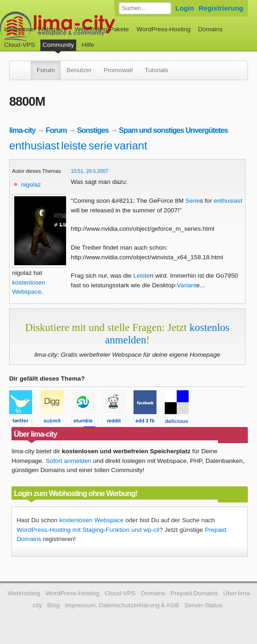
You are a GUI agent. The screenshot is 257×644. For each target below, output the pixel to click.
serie (101, 145)
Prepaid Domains (194, 593)
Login (185, 8)
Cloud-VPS (20, 45)
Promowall (118, 70)
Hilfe (88, 45)
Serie (193, 201)
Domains (211, 29)
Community (59, 45)
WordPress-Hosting (163, 29)
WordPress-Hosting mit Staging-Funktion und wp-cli (88, 530)
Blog (53, 605)
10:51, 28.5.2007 (89, 171)
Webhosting (24, 593)
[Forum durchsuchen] (145, 8)
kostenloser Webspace (36, 29)
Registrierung (221, 8)
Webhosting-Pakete (102, 29)
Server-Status (204, 605)
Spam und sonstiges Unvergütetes (173, 130)
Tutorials (156, 70)
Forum (46, 70)
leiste (74, 145)
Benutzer (79, 70)
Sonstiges (93, 130)
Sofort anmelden (68, 461)
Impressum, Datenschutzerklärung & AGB (122, 605)
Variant (187, 285)
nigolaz (31, 185)
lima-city (22, 130)
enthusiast (34, 145)
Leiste (141, 276)
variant (131, 145)
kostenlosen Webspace (91, 520)
